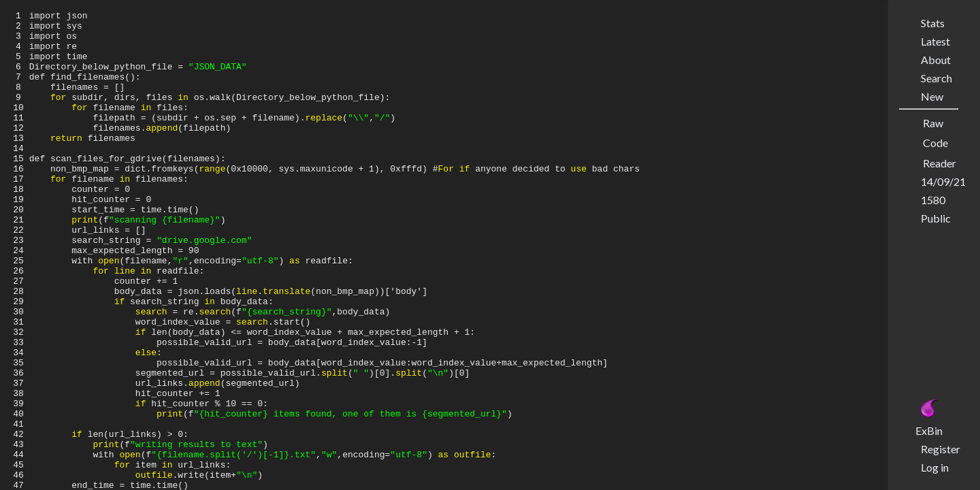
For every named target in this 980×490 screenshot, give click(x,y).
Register (941, 449)
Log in (935, 467)
